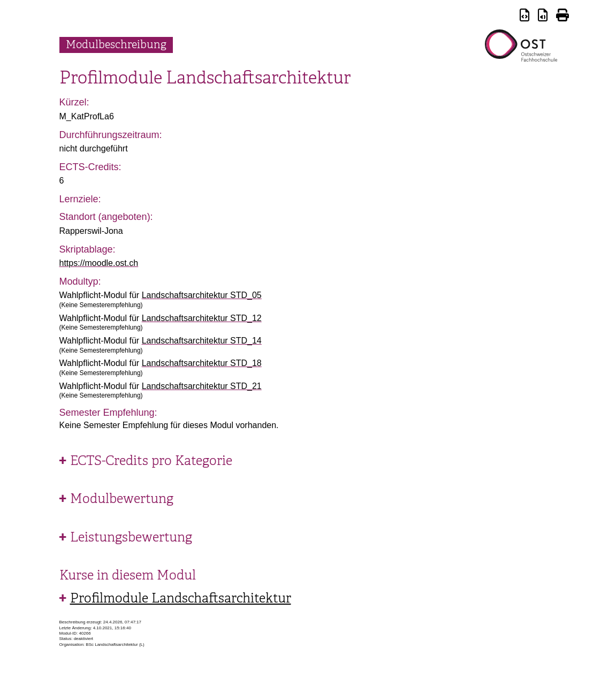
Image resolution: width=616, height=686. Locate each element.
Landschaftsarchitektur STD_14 (202, 341)
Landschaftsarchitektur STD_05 (202, 295)
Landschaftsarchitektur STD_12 (202, 318)
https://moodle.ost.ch (99, 263)
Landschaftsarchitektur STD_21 (202, 386)
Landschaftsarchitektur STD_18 (202, 363)
